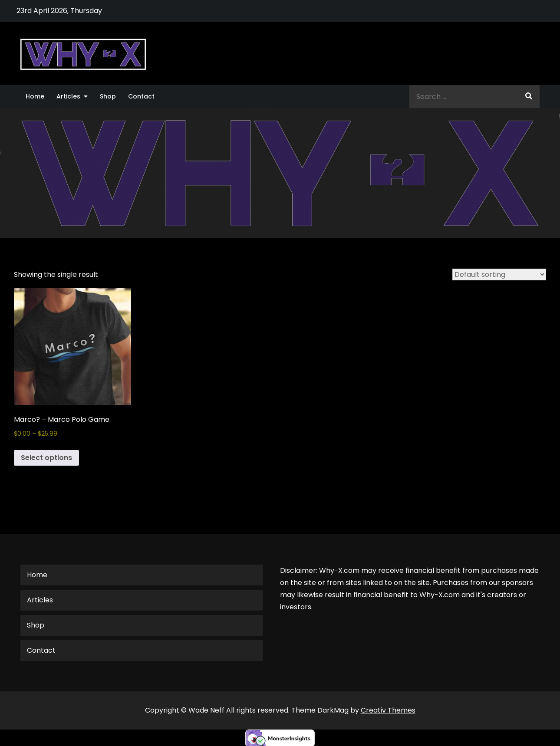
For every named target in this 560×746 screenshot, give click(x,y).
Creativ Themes (388, 710)
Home (35, 96)
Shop (108, 96)
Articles (68, 96)
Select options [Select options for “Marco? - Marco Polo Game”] (46, 458)
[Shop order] (499, 274)
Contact (141, 96)
